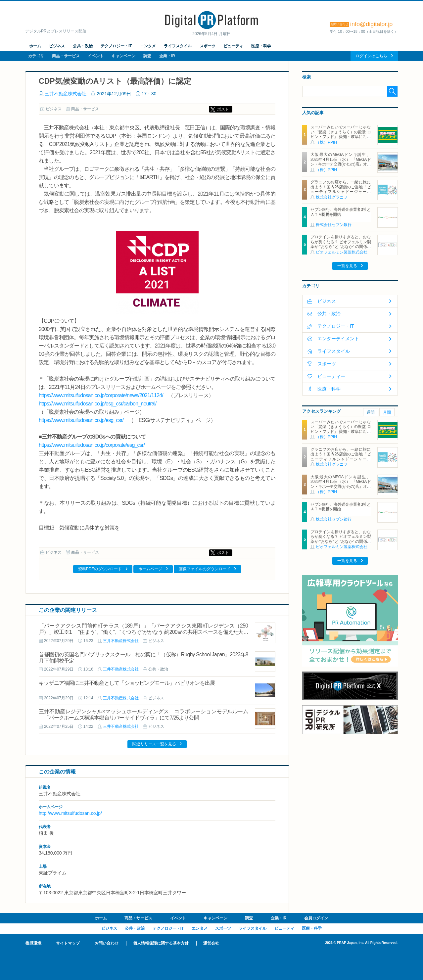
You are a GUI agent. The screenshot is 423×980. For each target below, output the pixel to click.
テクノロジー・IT (116, 46)
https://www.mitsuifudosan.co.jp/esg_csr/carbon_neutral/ (97, 404)
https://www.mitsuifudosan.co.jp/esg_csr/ (81, 420)
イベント (96, 56)
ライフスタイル (178, 46)
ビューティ (233, 46)
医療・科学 (261, 46)
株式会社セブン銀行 (334, 225)
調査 (147, 56)
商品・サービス (66, 56)
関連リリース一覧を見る (154, 744)
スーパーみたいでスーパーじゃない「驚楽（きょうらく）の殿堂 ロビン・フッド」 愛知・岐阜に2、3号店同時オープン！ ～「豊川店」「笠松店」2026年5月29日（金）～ (341, 137)
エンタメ (148, 46)
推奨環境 (33, 943)
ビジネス (57, 46)
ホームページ (150, 569)
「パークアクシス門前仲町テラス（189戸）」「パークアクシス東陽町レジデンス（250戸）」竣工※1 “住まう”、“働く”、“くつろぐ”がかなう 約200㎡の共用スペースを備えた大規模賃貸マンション (143, 632)
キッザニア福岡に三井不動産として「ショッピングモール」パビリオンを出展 (127, 683)
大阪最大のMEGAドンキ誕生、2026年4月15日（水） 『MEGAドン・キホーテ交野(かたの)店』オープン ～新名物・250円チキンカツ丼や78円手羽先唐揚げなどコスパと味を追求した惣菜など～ (341, 166)
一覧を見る (347, 266)
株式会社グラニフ (332, 197)
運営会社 (211, 943)
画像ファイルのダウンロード (205, 569)
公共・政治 (83, 46)
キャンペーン (123, 56)
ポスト (223, 109)
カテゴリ (36, 56)
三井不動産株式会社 (66, 94)
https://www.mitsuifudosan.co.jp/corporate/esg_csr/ (92, 445)
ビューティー (331, 376)
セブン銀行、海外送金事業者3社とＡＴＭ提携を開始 (341, 212)
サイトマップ (68, 943)
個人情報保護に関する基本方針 (161, 943)
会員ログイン (316, 918)
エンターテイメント (338, 339)
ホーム (35, 46)
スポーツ (208, 46)
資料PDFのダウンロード (100, 569)
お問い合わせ (107, 943)
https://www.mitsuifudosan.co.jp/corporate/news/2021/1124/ (101, 395)
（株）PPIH (326, 142)
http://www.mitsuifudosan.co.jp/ (70, 813)
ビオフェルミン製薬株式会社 (342, 252)
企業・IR (167, 56)
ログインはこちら (371, 56)
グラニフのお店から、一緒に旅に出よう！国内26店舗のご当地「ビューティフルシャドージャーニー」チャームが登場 (341, 189)
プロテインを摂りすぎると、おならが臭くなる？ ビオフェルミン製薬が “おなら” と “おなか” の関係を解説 (341, 244)
